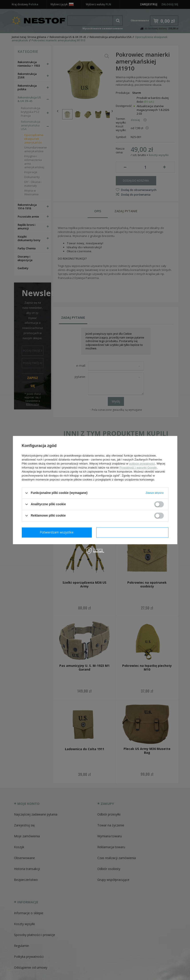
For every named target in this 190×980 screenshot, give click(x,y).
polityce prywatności (142, 464)
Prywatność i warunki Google (138, 468)
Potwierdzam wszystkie (133, 532)
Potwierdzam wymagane (58, 532)
